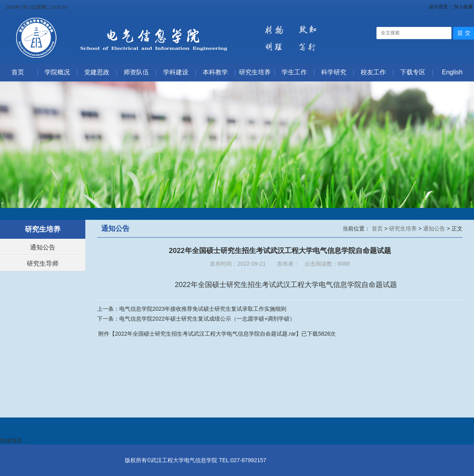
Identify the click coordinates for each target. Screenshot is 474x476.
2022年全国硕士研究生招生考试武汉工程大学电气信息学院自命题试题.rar (205, 334)
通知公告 (43, 247)
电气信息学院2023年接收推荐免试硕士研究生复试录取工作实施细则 (203, 309)
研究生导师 (43, 263)
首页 (378, 229)
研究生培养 (404, 229)
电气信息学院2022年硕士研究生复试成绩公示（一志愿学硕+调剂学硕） (207, 319)
